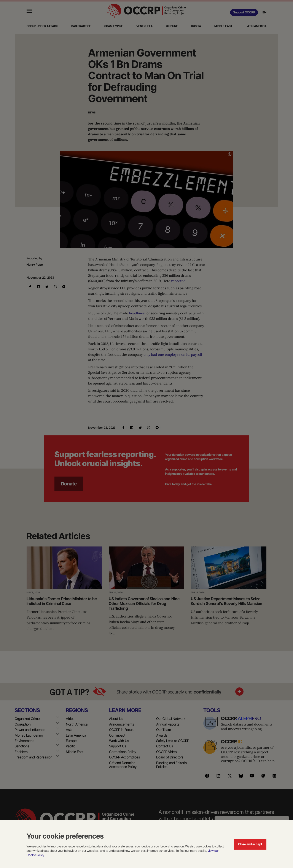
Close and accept (250, 844)
